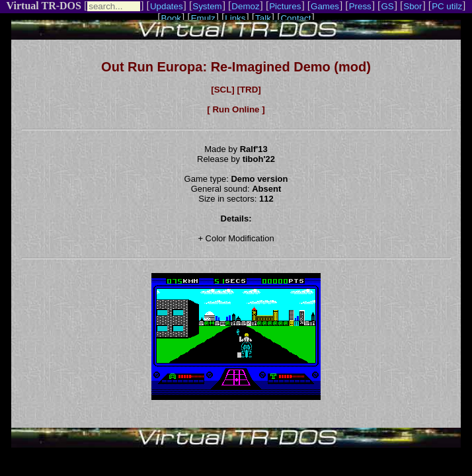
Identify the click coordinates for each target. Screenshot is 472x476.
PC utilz (447, 6)
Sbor (413, 6)
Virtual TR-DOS (44, 6)
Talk (263, 18)
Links (235, 18)
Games (325, 6)
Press (360, 6)
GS (387, 6)
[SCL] (223, 90)
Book (171, 18)
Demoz (245, 6)
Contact (295, 18)
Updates (167, 6)
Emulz (203, 18)
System (207, 6)
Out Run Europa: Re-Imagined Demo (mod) (236, 67)
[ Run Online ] (236, 109)
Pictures (285, 6)
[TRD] (249, 90)
